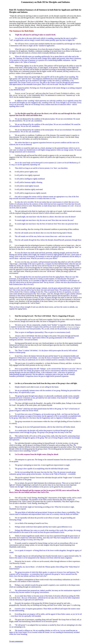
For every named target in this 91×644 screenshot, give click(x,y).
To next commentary (16, 641)
